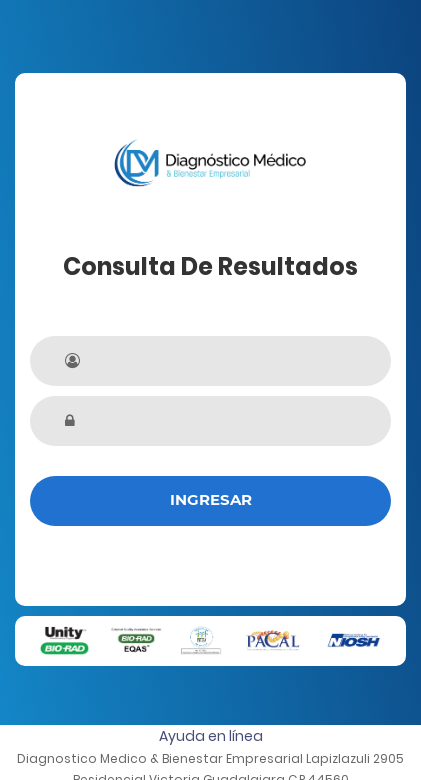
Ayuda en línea (211, 736)
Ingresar (211, 499)
